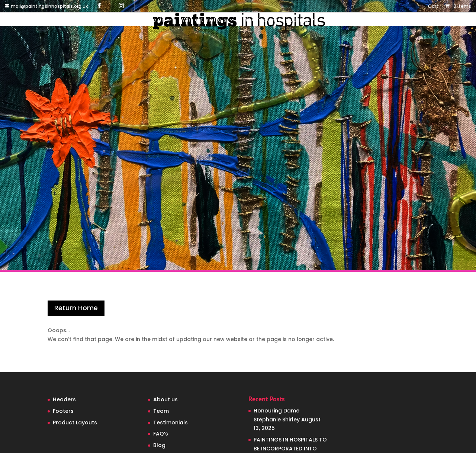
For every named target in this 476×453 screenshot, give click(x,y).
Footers (63, 411)
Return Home (76, 308)
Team (161, 411)
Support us (340, 20)
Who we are (99, 20)
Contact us (386, 20)
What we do (149, 20)
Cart (433, 7)
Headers (64, 399)
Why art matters (204, 20)
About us (165, 399)
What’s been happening (276, 20)
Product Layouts (75, 423)
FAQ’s (161, 434)
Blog (159, 445)
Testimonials (171, 423)
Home (66, 20)
